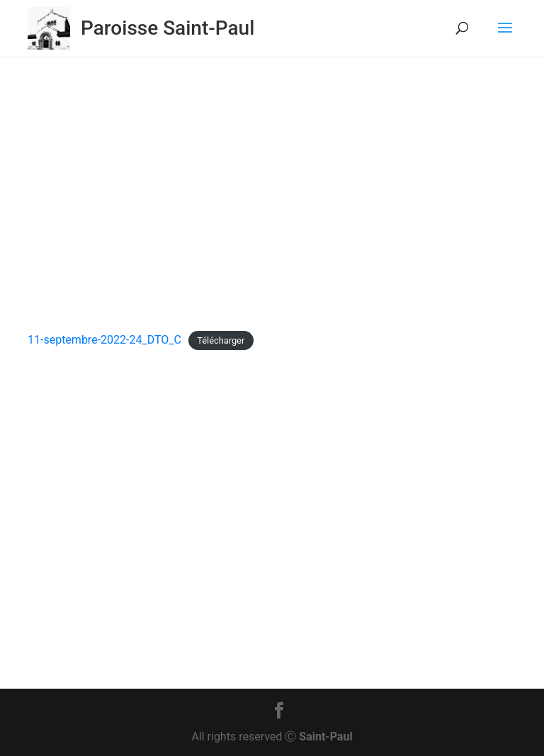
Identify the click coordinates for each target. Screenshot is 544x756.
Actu (228, 231)
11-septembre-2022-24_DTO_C (104, 340)
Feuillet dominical (289, 231)
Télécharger (221, 340)
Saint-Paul (325, 737)
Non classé (367, 231)
